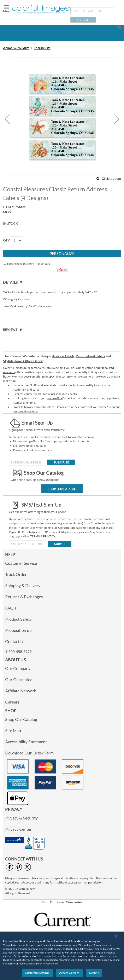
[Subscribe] (61, 462)
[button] (7, 119)
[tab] (50, 282)
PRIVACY (49, 536)
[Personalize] (62, 253)
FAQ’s (11, 608)
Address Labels (63, 356)
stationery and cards (26, 389)
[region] (62, 956)
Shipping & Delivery (23, 585)
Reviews (10, 329)
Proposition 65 (19, 630)
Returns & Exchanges (24, 597)
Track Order (16, 574)
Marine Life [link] (42, 48)
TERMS (35, 536)
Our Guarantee (19, 679)
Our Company (18, 668)
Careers (12, 702)
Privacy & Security (21, 818)
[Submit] (60, 544)
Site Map (13, 730)
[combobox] (92, 11)
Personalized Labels (90, 356)
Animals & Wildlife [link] (16, 48)
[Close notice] (116, 936)
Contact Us (15, 641)
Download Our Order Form (29, 753)
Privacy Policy (50, 964)
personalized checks (64, 394)
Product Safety (18, 619)
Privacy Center (18, 829)
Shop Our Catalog (62, 489)
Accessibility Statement (26, 742)
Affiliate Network (21, 691)
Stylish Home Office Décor (23, 361)
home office (55, 398)
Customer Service (21, 563)
